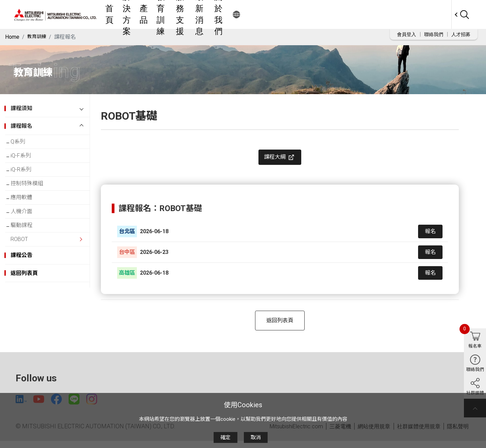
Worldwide (438, 14)
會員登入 (407, 34)
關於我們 (346, 14)
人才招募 (461, 34)
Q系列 (23, 143)
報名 (430, 237)
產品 (228, 14)
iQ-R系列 (26, 176)
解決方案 (202, 14)
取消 (256, 437)
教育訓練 (253, 14)
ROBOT (25, 260)
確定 (226, 437)
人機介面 (27, 226)
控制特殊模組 (32, 193)
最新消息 (315, 14)
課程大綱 (280, 160)
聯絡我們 (434, 34)
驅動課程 (27, 243)
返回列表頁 (280, 326)
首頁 (177, 14)
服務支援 (284, 14)
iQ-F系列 (26, 160)
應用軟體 (27, 210)
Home (12, 37)
